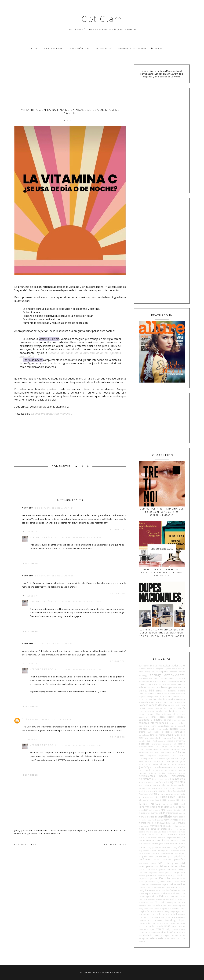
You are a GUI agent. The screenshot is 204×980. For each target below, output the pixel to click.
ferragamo (168, 759)
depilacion (167, 732)
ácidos (175, 665)
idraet (155, 779)
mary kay (168, 820)
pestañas (179, 859)
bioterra (156, 697)
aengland (167, 669)
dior (141, 738)
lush (146, 810)
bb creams (161, 684)
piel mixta (152, 866)
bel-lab (182, 687)
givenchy (144, 767)
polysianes (153, 873)
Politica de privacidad (132, 48)
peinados (161, 856)
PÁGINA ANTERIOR (115, 844)
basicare (151, 684)
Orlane (172, 851)
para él (177, 853)
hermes (182, 773)
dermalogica (144, 735)
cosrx (174, 726)
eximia (142, 756)
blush (156, 699)
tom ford (172, 914)
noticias (158, 848)
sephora (149, 893)
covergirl (181, 726)
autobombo (144, 682)
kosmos (162, 791)
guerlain (159, 767)
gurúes (181, 767)
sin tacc (171, 896)
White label (170, 938)
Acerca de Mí (104, 48)
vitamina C (167, 932)
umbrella (181, 923)
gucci (152, 767)
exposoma (164, 756)
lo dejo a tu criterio (173, 807)
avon (164, 681)
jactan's (142, 788)
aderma (142, 669)
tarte (165, 906)
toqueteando (157, 917)
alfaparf (181, 669)
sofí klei (166, 900)
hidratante (145, 779)
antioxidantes (146, 678)
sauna (156, 890)
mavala (181, 823)
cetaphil (142, 714)
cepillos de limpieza (167, 711)
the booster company (158, 909)
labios (181, 797)
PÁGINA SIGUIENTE (26, 844)
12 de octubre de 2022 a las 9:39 (52, 719)
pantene (155, 853)
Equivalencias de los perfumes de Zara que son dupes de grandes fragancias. (162, 572)
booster (176, 699)
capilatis (143, 708)
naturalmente (162, 840)
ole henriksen (151, 851)
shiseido (177, 893)
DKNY (152, 738)
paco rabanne (145, 853)
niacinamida (170, 844)
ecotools (171, 741)
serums (158, 893)
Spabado (160, 902)
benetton (143, 694)
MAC (163, 810)
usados (142, 929)
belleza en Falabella (166, 691)
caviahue (159, 708)
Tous (168, 917)
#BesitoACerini (146, 666)
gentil (182, 761)
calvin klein (180, 705)
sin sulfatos (159, 896)
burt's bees (168, 702)
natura (181, 837)
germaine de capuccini (150, 764)
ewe (152, 753)
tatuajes (171, 906)
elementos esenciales (161, 744)
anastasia (174, 672)
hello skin (161, 773)
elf (175, 744)
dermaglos (180, 732)
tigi (178, 911)
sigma (149, 897)
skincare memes (155, 900)
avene (153, 681)
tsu (150, 923)
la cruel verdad (165, 794)
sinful (177, 897)
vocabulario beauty (150, 935)
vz (184, 935)
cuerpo (174, 729)
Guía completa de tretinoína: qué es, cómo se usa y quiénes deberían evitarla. (162, 512)
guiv (176, 767)
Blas (183, 697)
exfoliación (166, 752)
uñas (167, 926)
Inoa (141, 785)
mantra (182, 813)
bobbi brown (166, 699)
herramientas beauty (153, 776)
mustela (154, 838)
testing (178, 906)
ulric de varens (158, 923)
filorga (182, 758)
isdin (163, 785)
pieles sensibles (168, 870)
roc (151, 887)
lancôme (181, 800)
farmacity (143, 758)
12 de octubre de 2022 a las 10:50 (81, 745)
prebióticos (152, 875)
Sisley (183, 897)
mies (183, 832)
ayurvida (171, 682)
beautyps (167, 687)
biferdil (158, 694)
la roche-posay (165, 797)
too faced (144, 917)
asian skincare (177, 678)
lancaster (171, 800)
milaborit (143, 835)
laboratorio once (146, 800)
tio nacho (151, 914)
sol (172, 899)
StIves (149, 906)
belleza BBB (146, 691)
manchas (166, 813)
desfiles (181, 735)
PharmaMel (143, 864)
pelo (170, 856)
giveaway (181, 764)
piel (161, 863)
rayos (176, 881)
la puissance (146, 797)
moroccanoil (145, 838)
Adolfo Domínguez (155, 669)
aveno (159, 682)
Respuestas (32, 532)
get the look (170, 764)
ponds (161, 873)
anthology (143, 676)
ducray (182, 738)
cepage (151, 711)
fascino (151, 759)
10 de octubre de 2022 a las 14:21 (54, 508)
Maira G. (119, 972)
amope (155, 672)
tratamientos (178, 917)
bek (175, 687)
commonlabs (179, 720)
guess (165, 767)
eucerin (181, 749)
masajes (152, 823)
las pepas (168, 804)
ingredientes (177, 782)
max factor (144, 826)
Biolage (150, 697)
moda (182, 835)
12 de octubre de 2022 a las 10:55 (81, 669)
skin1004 (143, 900)
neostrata (147, 844)
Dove (175, 738)
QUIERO (161, 881)
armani (164, 678)
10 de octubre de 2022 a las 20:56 (54, 644)
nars (175, 838)
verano (160, 929)
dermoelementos (157, 735)
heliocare (152, 773)
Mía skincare (163, 832)
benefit (182, 691)
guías (171, 767)
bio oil (165, 694)
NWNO (170, 847)
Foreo (141, 761)
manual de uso (146, 817)
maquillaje (163, 816)
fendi (156, 759)
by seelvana (179, 702)
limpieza (155, 807)
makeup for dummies (149, 813)
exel (157, 752)
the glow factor (146, 911)
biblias (151, 694)
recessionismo (155, 885)
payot (151, 857)
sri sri (181, 903)
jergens (148, 788)
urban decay (178, 926)
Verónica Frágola (43, 537)
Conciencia (144, 726)
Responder (118, 529)
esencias (157, 749)
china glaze (179, 714)
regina (165, 885)
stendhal (142, 906)
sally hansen (146, 890)
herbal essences (172, 773)
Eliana (27, 719)
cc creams (169, 708)
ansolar (182, 672)
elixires (181, 744)
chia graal (167, 714)
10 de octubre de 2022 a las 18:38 (81, 602)
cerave (182, 711)
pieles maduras (148, 869)
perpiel (157, 860)
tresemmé (143, 923)
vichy (168, 929)
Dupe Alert (152, 741)
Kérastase (181, 788)
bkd (179, 696)
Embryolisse (166, 747)
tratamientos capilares (151, 920)
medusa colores (178, 826)
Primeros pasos (54, 48)
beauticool (171, 685)
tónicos (181, 914)
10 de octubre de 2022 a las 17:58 (54, 576)
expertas (152, 756)
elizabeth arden (146, 747)
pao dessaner (167, 853)
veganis (152, 929)
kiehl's (142, 791)
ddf (149, 732)
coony (153, 726)
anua (156, 679)
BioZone (173, 696)
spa (151, 903)
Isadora (156, 785)
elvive (157, 747)
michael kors (175, 832)
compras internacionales (153, 723)
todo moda (162, 914)
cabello (144, 705)
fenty (161, 759)
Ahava (174, 669)
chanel (151, 714)
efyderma (180, 741)
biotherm (164, 696)
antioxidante (175, 675)
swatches (157, 905)
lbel (176, 804)
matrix (174, 823)
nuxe (164, 847)
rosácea (157, 888)
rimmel (142, 887)
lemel (182, 804)
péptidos (180, 856)
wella (161, 938)
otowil (182, 851)
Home (35, 48)
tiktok (182, 911)
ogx (176, 847)
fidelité (175, 758)
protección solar (160, 878)
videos (175, 929)
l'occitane (143, 794)
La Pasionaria (179, 794)
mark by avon (158, 820)
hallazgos (154, 770)
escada (149, 750)
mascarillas (164, 823)
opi (167, 850)
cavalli (151, 708)
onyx (163, 851)
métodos (166, 829)
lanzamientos (149, 803)
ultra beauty (171, 923)
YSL (178, 938)
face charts (178, 756)
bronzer (150, 702)
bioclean (171, 694)
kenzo (164, 788)
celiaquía (181, 708)
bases (142, 684)
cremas (143, 729)
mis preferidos (169, 835)
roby (148, 888)
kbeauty (156, 788)
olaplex (142, 851)
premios (161, 876)
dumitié (142, 741)
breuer (143, 702)
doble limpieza (163, 738)
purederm (150, 881)
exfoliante (179, 752)
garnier (175, 761)
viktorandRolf (155, 933)
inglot (166, 782)
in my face (158, 782)
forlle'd (148, 761)
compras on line (177, 723)
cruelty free (155, 729)
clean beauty (167, 717)
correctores (164, 726)
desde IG (171, 735)
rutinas (181, 887)
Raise (169, 882)
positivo (142, 876)
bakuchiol (180, 681)
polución (143, 872)
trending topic (175, 920)
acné (182, 665)
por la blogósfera (175, 872)
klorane (154, 791)
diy (147, 738)
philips (153, 863)
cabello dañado (158, 705)
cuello (166, 729)
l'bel (183, 791)
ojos (182, 847)
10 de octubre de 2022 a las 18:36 (81, 537)
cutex (182, 729)
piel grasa (172, 863)
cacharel (171, 705)
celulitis (142, 711)
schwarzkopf (165, 890)
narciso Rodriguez (165, 838)
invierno (148, 785)
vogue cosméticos (172, 935)
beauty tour (154, 687)
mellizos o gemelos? (149, 829)
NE (180, 841)
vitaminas (179, 932)
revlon (181, 884)
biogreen (142, 697)
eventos (144, 752)
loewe (141, 810)
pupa (141, 882)
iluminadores (177, 779)
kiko (147, 791)
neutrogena (158, 844)
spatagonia (172, 903)
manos (175, 813)
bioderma (180, 694)
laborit (158, 800)
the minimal (158, 911)
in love (149, 782)
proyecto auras (178, 879)
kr (167, 791)
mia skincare (151, 832)
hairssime (143, 770)
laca (164, 800)
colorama (168, 720)
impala (142, 782)
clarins (153, 717)
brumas (159, 702)
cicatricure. (143, 717)
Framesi (156, 761)
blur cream (148, 699)
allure (141, 672)
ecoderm (162, 741)
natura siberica (146, 841)
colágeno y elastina (151, 720)
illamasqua (164, 779)
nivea (179, 844)
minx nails (154, 835)
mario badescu (145, 820)
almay (148, 672)
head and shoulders (168, 770)
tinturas (143, 914)
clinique (181, 717)
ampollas (164, 672)
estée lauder (170, 749)
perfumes (145, 859)
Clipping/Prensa (80, 48)
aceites (166, 665)
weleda (153, 938)
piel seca (164, 866)
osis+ (177, 851)
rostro (163, 887)
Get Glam (102, 19)
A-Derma (158, 666)
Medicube (167, 826)
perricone (167, 860)
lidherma (144, 807)
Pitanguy (181, 870)
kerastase (172, 788)
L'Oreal (153, 794)
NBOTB (175, 841)
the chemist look (176, 908)
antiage (156, 675)
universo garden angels (151, 926)
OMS (159, 851)
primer (169, 875)
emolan (176, 747)
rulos (175, 887)
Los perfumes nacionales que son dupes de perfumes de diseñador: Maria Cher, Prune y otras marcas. (162, 633)
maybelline (156, 826)
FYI (168, 761)
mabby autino (155, 810)
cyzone (142, 732)
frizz (164, 761)
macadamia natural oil (175, 810)
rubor (169, 887)
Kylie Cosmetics (175, 791)
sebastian (176, 890)
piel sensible (177, 866)
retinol (173, 884)
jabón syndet (178, 785)
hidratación (178, 776)
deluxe (156, 732)
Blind (141, 699)
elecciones (144, 744)
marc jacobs (179, 817)
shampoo (168, 893)
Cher (158, 714)
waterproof (143, 938)
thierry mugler (170, 911)
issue (168, 785)
